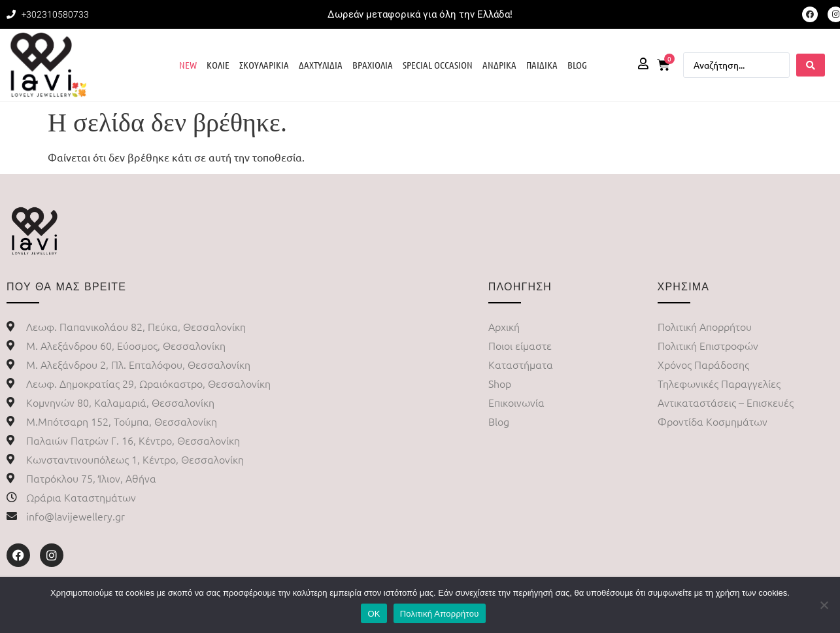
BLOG (577, 65)
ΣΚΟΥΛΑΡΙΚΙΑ (264, 65)
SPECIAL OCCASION (438, 65)
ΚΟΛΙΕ (218, 65)
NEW (188, 65)
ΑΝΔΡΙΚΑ (499, 65)
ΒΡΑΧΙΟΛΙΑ (373, 65)
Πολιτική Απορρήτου (440, 614)
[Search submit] (811, 65)
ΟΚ (374, 614)
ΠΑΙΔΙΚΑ (542, 65)
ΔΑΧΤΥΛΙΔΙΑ (321, 65)
